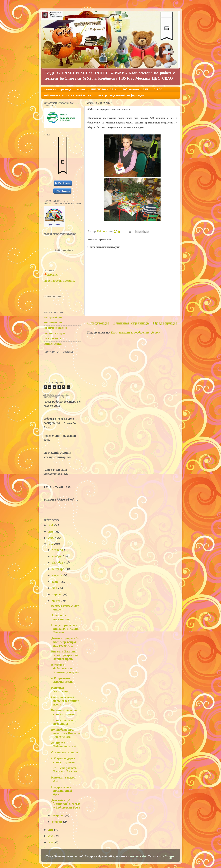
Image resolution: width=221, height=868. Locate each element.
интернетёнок (53, 317)
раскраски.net (53, 339)
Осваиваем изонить (65, 753)
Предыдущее (165, 323)
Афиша (81, 90)
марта (57, 601)
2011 (51, 843)
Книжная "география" (60, 690)
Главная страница (131, 323)
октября (58, 563)
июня (56, 582)
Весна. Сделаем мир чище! (65, 608)
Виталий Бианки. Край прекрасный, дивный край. (65, 655)
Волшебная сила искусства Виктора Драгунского (65, 734)
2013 (51, 830)
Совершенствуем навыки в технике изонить (65, 701)
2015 (52, 538)
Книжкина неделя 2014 (64, 780)
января (57, 822)
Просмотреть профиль (59, 281)
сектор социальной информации (120, 96)
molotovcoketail (137, 857)
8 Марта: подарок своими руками (63, 760)
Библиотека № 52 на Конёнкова (67, 96)
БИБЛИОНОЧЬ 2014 (104, 90)
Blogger (170, 857)
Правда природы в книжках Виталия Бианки (65, 629)
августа (58, 576)
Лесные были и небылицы (62, 722)
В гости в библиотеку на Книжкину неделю (65, 669)
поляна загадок (54, 333)
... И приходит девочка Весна (62, 680)
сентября (59, 569)
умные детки (53, 344)
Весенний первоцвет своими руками (65, 713)
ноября (57, 556)
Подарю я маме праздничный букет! (62, 791)
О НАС (158, 90)
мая (55, 588)
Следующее (98, 323)
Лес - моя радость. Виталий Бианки (64, 770)
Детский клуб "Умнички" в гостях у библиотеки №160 (66, 804)
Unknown (52, 275)
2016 (51, 532)
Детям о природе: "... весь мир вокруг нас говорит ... (65, 642)
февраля (58, 816)
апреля (57, 595)
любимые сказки (55, 328)
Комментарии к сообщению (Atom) (135, 333)
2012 (51, 836)
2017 (51, 525)
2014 (51, 545)
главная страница (58, 90)
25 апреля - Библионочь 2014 (64, 745)
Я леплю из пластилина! (61, 618)
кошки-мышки (54, 323)
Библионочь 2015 (135, 90)
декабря (58, 550)
